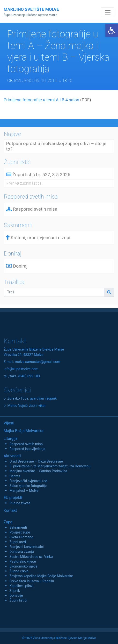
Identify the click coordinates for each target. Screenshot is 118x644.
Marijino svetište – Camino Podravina (38, 471)
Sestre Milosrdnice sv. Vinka (31, 557)
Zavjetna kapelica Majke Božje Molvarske (41, 576)
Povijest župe (20, 532)
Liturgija (11, 439)
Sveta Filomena (21, 537)
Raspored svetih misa (26, 444)
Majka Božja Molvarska (24, 431)
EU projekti (13, 498)
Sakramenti (18, 528)
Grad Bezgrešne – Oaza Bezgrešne (36, 461)
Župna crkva (19, 571)
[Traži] (54, 292)
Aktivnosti (12, 456)
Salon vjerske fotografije (28, 486)
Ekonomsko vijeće (23, 566)
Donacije (16, 596)
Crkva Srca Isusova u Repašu (32, 581)
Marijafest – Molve (24, 491)
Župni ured (18, 542)
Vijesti (9, 423)
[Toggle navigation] (108, 12)
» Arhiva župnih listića (24, 183)
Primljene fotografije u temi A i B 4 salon (41, 100)
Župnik (15, 591)
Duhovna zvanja (22, 552)
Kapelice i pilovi (21, 586)
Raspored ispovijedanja (27, 449)
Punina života (20, 503)
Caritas (15, 476)
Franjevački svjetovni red (28, 481)
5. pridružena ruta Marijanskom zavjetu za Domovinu (50, 466)
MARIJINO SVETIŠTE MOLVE (31, 12)
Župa (8, 522)
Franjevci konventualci (27, 547)
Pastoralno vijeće (23, 562)
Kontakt (10, 510)
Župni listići (18, 600)
